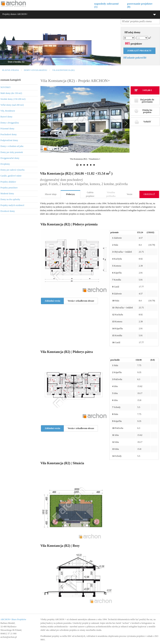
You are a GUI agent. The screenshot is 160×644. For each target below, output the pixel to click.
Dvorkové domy (8, 211)
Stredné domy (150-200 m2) (13, 99)
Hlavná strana (10, 70)
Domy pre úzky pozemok (12, 152)
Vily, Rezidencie (8, 111)
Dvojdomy (5, 164)
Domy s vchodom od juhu (12, 146)
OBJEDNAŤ (149, 194)
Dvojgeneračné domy (10, 158)
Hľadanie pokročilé (135, 58)
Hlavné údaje (51, 194)
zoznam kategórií (11, 80)
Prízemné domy (8, 129)
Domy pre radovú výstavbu (13, 170)
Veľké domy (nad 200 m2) (12, 105)
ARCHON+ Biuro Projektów (13, 619)
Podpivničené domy (9, 140)
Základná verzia (53, 301)
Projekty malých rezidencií (12, 205)
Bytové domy (7, 117)
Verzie (130, 194)
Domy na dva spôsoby (10, 199)
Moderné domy (7, 194)
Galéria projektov (90, 194)
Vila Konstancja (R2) (63, 70)
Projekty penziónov (9, 188)
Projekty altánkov (8, 182)
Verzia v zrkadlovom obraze (81, 301)
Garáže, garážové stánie (11, 176)
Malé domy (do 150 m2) (11, 93)
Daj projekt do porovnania (144, 101)
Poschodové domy (9, 134)
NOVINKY (6, 87)
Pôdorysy (71, 194)
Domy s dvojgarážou (36, 70)
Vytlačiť (143, 122)
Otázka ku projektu (143, 111)
